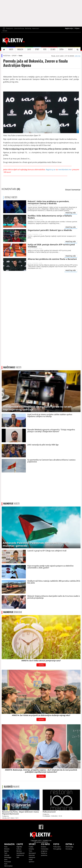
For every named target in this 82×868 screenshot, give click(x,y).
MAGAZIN (20, 49)
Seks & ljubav (8, 866)
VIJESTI (11, 49)
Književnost (20, 855)
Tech (6, 853)
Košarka (31, 849)
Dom (6, 859)
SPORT (37, 49)
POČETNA (7, 56)
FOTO (45, 49)
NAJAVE (70, 49)
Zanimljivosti (21, 853)
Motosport (32, 853)
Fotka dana (57, 847)
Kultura (19, 849)
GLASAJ (41, 665)
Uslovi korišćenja (19, 28)
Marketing (28, 28)
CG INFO (53, 49)
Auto (6, 864)
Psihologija (8, 857)
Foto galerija (57, 849)
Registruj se (50, 170)
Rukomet (32, 855)
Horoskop (69, 849)
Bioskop (19, 851)
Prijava (77, 28)
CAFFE (29, 49)
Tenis (20, 56)
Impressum (35, 28)
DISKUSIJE (13, 612)
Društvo (44, 847)
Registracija (69, 28)
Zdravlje (7, 855)
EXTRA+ (62, 49)
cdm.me (78, 56)
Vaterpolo (32, 857)
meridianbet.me (64, 170)
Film (18, 857)
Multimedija (69, 847)
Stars (6, 847)
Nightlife (19, 847)
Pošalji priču (10, 28)
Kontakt (5, 31)
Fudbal (31, 847)
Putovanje (8, 862)
